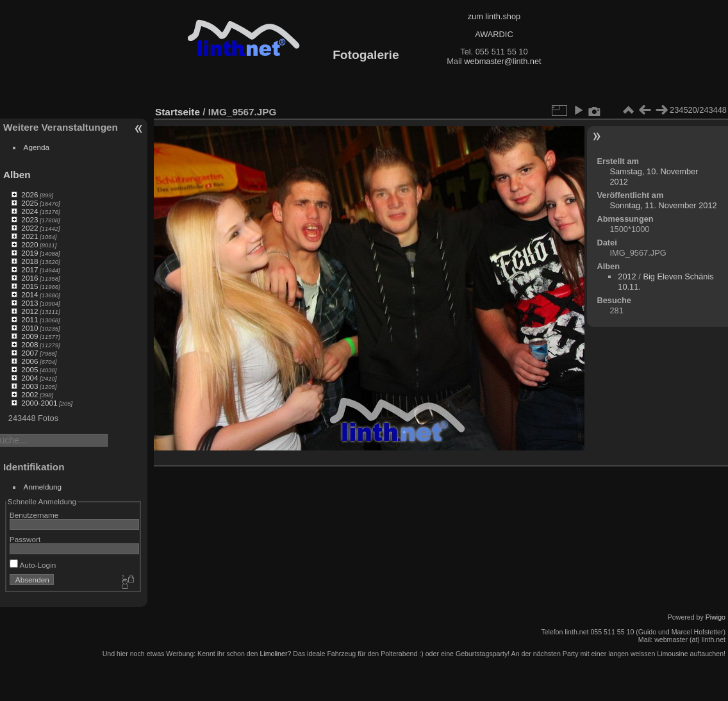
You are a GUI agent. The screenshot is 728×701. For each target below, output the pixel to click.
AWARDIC (494, 34)
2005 (29, 369)
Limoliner (273, 654)
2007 (29, 353)
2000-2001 (39, 403)
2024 (29, 211)
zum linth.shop (494, 16)
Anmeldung (43, 487)
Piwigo (716, 617)
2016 (29, 278)
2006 (29, 361)
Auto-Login (33, 565)
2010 (29, 328)
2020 (29, 244)
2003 (29, 386)
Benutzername (34, 515)
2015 (29, 286)
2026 (29, 194)
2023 (29, 219)
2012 (29, 311)
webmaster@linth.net (502, 61)
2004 (29, 378)
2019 (29, 253)
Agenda (37, 147)
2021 (29, 236)
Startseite (178, 112)
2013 (29, 303)
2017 (29, 269)
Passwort (25, 539)
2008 (29, 344)
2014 (29, 294)
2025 (29, 203)
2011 (29, 319)
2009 (29, 336)
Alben (17, 175)
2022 (29, 228)
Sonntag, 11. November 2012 (663, 205)
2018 (29, 261)
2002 (29, 394)
